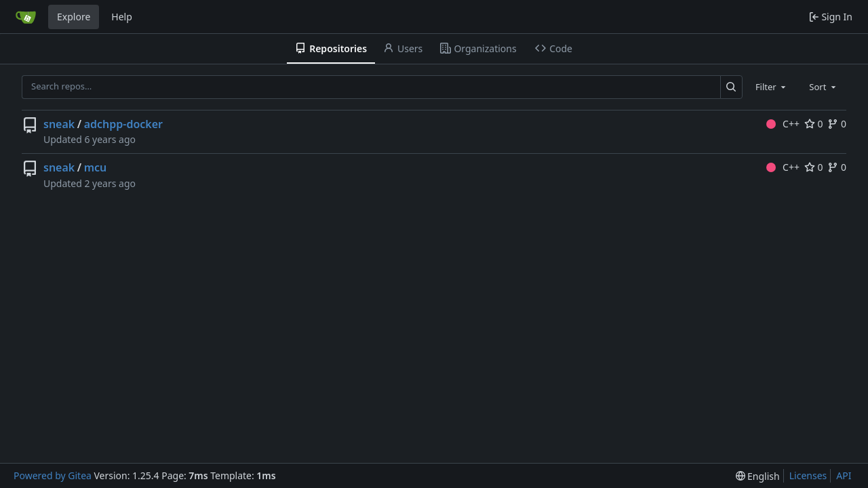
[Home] (26, 17)
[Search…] (731, 87)
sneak (59, 124)
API (844, 475)
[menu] (758, 476)
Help (122, 17)
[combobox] (772, 87)
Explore (74, 17)
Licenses (808, 475)
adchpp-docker (123, 124)
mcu (96, 167)
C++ (783, 124)
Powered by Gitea (53, 475)
